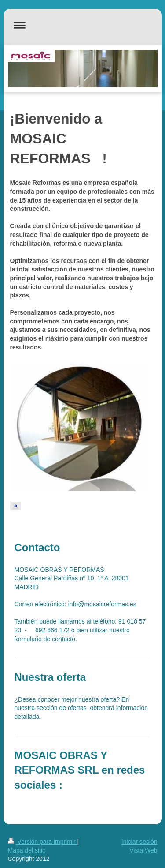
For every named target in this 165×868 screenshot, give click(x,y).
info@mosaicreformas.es (102, 604)
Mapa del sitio (27, 850)
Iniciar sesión (139, 842)
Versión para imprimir (43, 842)
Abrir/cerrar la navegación (83, 25)
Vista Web (143, 850)
